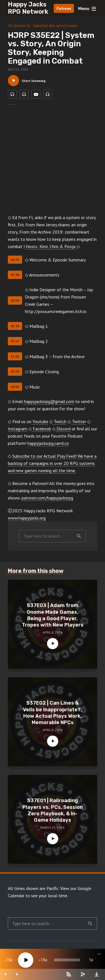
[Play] (26, 960)
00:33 (15, 260)
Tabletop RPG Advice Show (55, 26)
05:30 (15, 326)
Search (79, 536)
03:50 (15, 300)
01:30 (15, 275)
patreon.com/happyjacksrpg (47, 498)
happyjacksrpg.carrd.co (48, 443)
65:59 (15, 371)
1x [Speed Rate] (91, 960)
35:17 (15, 341)
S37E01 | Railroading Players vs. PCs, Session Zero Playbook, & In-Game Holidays (53, 810)
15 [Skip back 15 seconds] (8, 960)
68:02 (15, 387)
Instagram (17, 429)
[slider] (67, 960)
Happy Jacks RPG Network (28, 8)
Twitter (78, 421)
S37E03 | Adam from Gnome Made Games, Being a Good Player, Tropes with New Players (53, 615)
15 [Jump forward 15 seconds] (43, 960)
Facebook (41, 429)
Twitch (60, 421)
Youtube (40, 421)
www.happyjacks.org (27, 518)
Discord (63, 429)
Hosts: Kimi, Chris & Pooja (51, 246)
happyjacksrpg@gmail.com (49, 401)
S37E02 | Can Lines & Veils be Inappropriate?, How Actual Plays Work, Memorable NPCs (53, 713)
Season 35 (22, 26)
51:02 (15, 356)
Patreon (64, 8)
